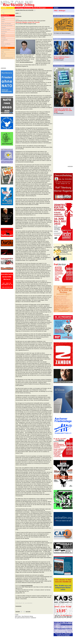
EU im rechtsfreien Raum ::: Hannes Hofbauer (62, 58)
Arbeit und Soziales (6, 23)
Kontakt (3, 56)
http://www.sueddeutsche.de (26, 62)
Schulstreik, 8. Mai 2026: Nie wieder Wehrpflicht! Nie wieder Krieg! (63, 110)
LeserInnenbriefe (5, 50)
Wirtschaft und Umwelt (7, 25)
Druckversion (18, 16)
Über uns (4, 54)
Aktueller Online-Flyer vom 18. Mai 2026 (24, 10)
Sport (3, 42)
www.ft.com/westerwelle (27, 585)
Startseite (18, 612)
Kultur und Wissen (6, 44)
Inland (3, 21)
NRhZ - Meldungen (60, 11)
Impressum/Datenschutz (7, 58)
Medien (3, 36)
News (3, 17)
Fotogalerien (4, 40)
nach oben (28, 612)
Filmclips (4, 38)
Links (3, 52)
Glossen (3, 34)
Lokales (3, 19)
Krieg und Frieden (6, 30)
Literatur (3, 46)
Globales (3, 28)
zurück (17, 13)
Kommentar (4, 32)
